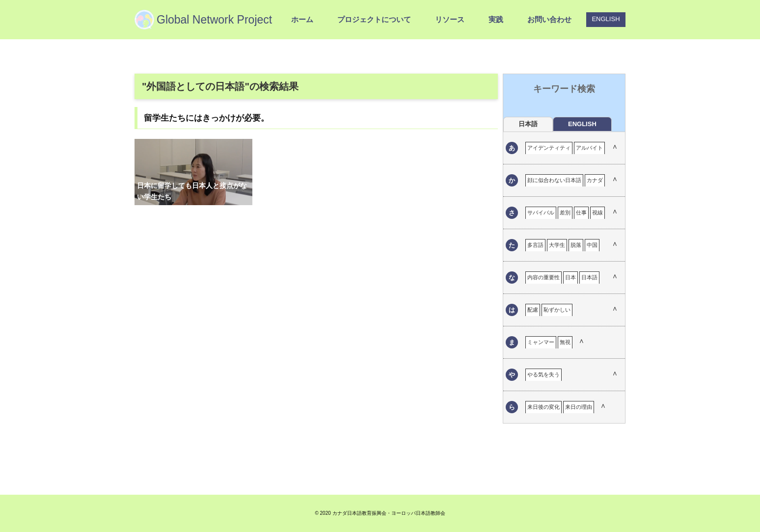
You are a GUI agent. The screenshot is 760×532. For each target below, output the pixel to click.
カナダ (595, 180)
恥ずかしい (557, 310)
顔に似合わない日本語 (554, 180)
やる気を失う (543, 374)
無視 (565, 342)
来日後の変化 (543, 407)
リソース (450, 19)
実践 (496, 19)
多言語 (535, 245)
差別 (565, 213)
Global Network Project (214, 20)
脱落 (576, 245)
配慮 (533, 310)
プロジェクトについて (374, 19)
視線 (597, 213)
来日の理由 (579, 407)
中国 (592, 245)
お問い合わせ (549, 19)
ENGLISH (606, 19)
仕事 (581, 213)
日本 (570, 277)
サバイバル (541, 213)
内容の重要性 (543, 277)
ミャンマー (541, 342)
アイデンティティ (549, 148)
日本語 (589, 277)
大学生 (557, 245)
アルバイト (589, 148)
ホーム (302, 19)
